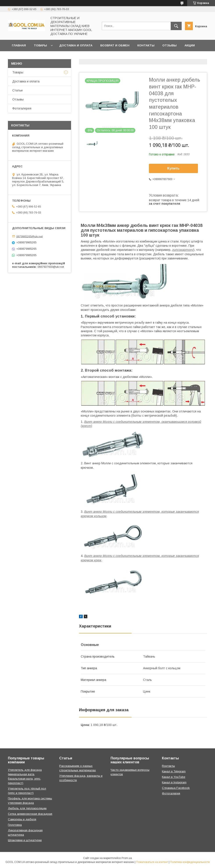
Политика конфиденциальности (190, 862)
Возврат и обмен (115, 45)
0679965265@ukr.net (29, 236)
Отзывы (169, 45)
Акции (190, 45)
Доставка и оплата (76, 45)
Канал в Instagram (174, 782)
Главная (19, 45)
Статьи (17, 90)
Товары (40, 45)
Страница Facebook (176, 788)
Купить (174, 168)
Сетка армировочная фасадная (30, 814)
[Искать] (176, 26)
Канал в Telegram (174, 771)
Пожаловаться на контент (152, 862)
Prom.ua (127, 858)
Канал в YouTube (174, 777)
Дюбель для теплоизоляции (27, 808)
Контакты (146, 45)
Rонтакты (168, 766)
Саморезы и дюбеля (22, 819)
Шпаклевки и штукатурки (25, 840)
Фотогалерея (22, 108)
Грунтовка (15, 825)
